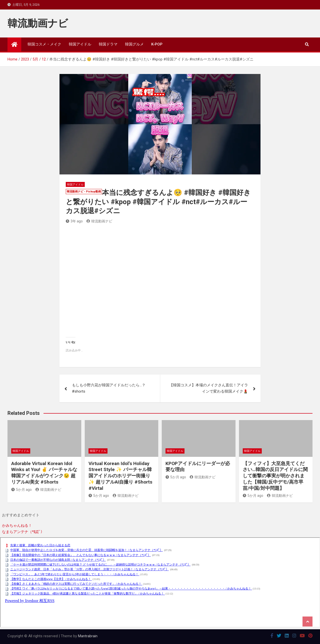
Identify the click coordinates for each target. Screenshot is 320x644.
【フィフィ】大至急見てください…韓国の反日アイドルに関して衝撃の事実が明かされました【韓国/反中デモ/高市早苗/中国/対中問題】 (275, 476)
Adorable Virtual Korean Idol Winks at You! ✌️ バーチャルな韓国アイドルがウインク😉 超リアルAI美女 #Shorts (44, 473)
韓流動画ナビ (38, 23)
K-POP (157, 44)
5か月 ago (21, 490)
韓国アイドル (80, 44)
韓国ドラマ (108, 44)
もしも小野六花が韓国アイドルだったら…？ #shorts (109, 388)
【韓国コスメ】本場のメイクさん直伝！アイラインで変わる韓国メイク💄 (209, 388)
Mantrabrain (88, 636)
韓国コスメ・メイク (44, 44)
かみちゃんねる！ (17, 526)
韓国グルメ (134, 44)
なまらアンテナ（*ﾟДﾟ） (23, 532)
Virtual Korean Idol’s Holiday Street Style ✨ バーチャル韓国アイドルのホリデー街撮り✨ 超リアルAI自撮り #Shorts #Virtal (120, 476)
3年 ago (74, 221)
